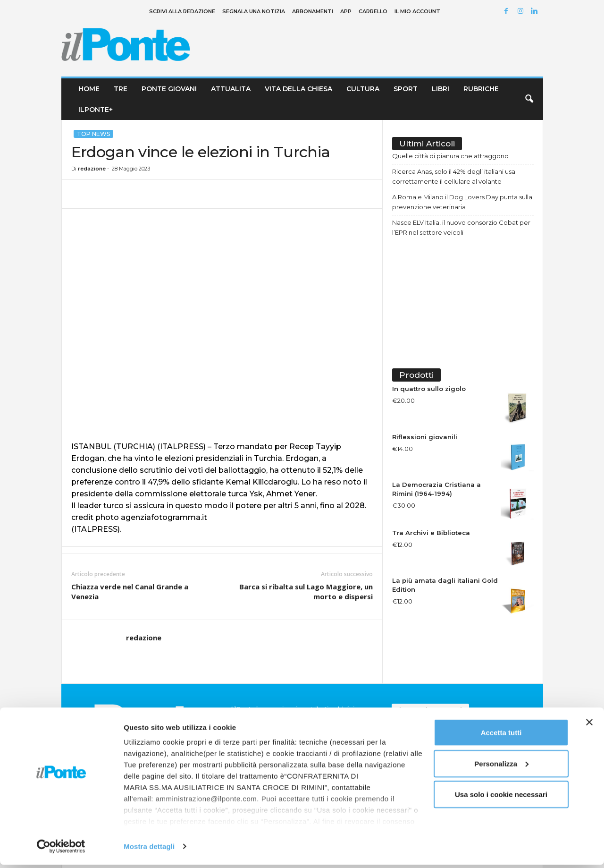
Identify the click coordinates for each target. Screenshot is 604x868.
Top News (93, 134)
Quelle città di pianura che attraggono (450, 156)
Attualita (231, 89)
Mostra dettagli (149, 849)
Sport (406, 89)
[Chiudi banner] (589, 725)
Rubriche (481, 89)
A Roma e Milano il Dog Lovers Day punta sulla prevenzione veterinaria (462, 202)
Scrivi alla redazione (182, 11)
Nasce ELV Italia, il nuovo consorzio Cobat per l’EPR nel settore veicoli (461, 227)
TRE (121, 89)
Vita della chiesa (298, 89)
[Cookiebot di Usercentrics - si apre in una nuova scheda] (61, 850)
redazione (92, 169)
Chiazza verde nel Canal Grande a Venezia (130, 591)
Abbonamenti (313, 11)
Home (89, 89)
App (346, 11)
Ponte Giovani (169, 89)
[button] (529, 99)
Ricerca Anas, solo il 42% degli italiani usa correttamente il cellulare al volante (454, 176)
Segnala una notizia (254, 11)
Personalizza (501, 767)
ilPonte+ (96, 110)
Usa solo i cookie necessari (501, 797)
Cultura (363, 89)
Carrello (373, 11)
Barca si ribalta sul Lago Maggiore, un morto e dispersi (306, 591)
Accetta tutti (501, 736)
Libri (440, 89)
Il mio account (417, 11)
